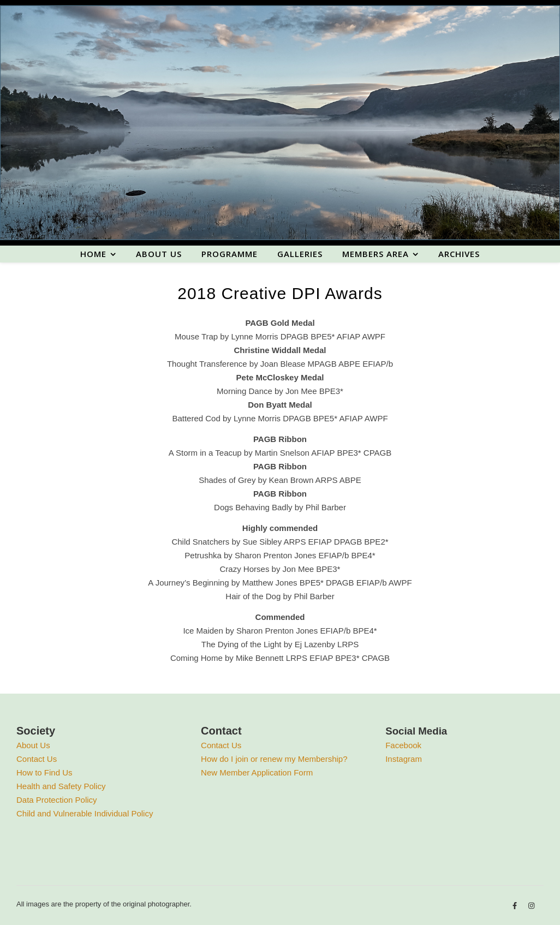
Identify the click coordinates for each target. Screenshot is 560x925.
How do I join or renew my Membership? (274, 759)
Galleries (300, 254)
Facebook (403, 745)
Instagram (404, 759)
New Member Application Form (257, 772)
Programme (230, 254)
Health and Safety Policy (61, 786)
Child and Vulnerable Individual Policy (85, 813)
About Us (33, 745)
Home (93, 254)
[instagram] (531, 906)
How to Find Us (44, 772)
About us (159, 254)
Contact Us (37, 759)
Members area (376, 254)
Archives (459, 254)
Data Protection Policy (57, 800)
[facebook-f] (516, 906)
